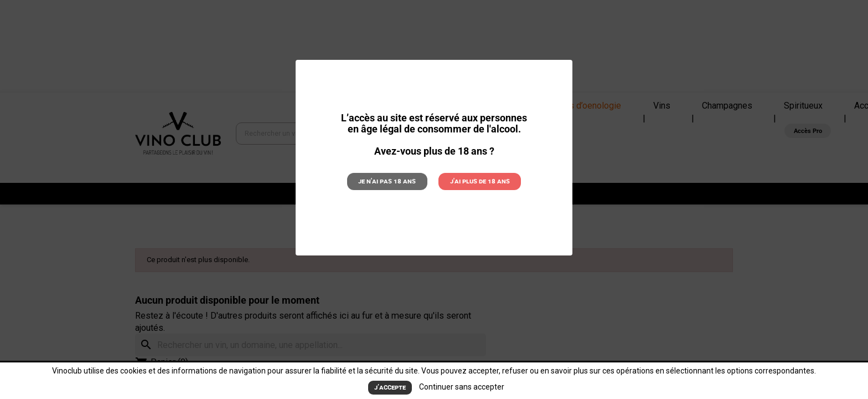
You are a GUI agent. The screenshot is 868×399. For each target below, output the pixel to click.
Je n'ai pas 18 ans (387, 181)
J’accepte (390, 387)
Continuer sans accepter (462, 387)
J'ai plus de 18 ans (480, 181)
